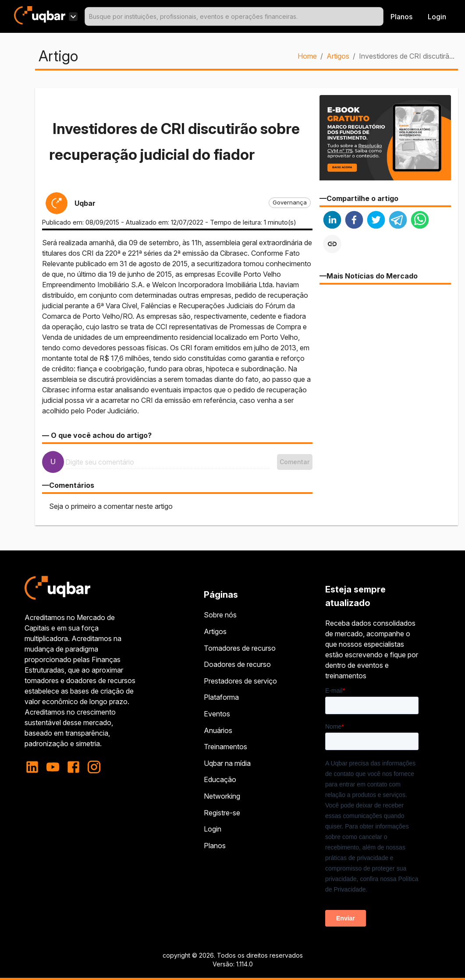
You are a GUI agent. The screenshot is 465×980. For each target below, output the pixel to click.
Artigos (338, 56)
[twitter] (376, 221)
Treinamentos (225, 747)
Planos (401, 17)
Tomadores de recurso (240, 648)
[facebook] (354, 221)
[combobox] (234, 16)
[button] (290, 203)
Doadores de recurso (237, 664)
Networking (222, 796)
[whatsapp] (420, 221)
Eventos (217, 714)
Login (213, 829)
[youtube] (53, 767)
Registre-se (222, 813)
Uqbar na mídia (227, 763)
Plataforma (221, 697)
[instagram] (94, 767)
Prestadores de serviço (240, 681)
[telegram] (398, 221)
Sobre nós (220, 615)
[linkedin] (332, 221)
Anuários (218, 730)
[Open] (380, 17)
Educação (220, 779)
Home (307, 56)
